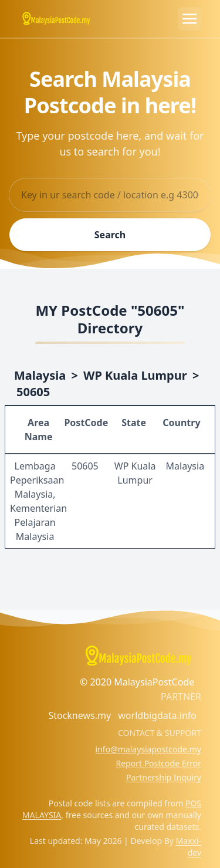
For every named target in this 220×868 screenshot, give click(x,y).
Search (110, 235)
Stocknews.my (79, 715)
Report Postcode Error (158, 763)
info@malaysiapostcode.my (148, 749)
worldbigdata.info (157, 715)
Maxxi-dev (189, 847)
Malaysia (40, 375)
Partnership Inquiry (164, 777)
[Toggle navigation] (189, 19)
